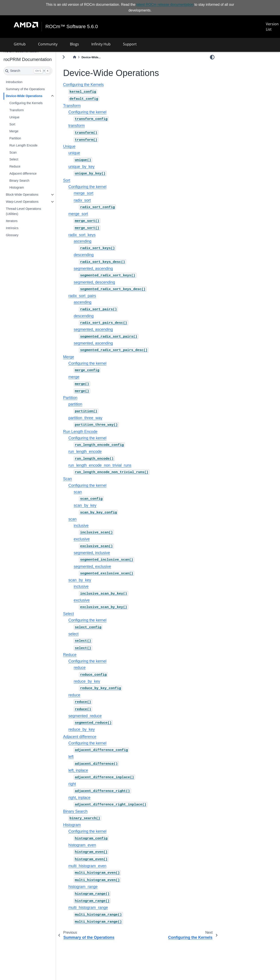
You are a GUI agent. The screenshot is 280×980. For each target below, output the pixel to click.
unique (74, 153)
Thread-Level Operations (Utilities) (23, 211)
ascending (82, 241)
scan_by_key (85, 505)
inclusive (81, 526)
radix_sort (82, 200)
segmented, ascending (93, 269)
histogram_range (83, 887)
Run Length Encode (23, 145)
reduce (80, 668)
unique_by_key (81, 167)
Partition (15, 138)
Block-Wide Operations (22, 195)
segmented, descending (94, 282)
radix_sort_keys (82, 235)
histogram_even (82, 845)
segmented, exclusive (92, 567)
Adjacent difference (23, 173)
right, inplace (79, 798)
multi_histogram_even (87, 866)
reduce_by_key (87, 681)
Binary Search (19, 181)
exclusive (82, 539)
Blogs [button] (74, 44)
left (71, 757)
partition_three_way (85, 418)
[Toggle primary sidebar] (64, 57)
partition (75, 404)
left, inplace (78, 770)
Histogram (17, 187)
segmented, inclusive (92, 553)
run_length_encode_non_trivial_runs (100, 465)
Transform (16, 110)
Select (14, 159)
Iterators (12, 221)
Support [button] (130, 44)
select (73, 634)
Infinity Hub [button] (101, 44)
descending (84, 255)
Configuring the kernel (87, 112)
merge (74, 377)
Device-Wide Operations (24, 96)
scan (78, 492)
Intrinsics (12, 228)
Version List (272, 27)
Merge (14, 131)
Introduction (14, 82)
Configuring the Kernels (26, 103)
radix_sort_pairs (82, 296)
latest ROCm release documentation (165, 5)
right (72, 784)
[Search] (28, 71)
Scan (13, 152)
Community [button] (48, 44)
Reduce (15, 166)
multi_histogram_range (88, 908)
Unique (14, 117)
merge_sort (83, 193)
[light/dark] (212, 57)
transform (77, 126)
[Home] (75, 57)
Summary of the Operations (25, 89)
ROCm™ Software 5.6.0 (72, 27)
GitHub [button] (20, 44)
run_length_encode (85, 452)
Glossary (12, 235)
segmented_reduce (85, 716)
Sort (12, 124)
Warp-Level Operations (22, 202)
